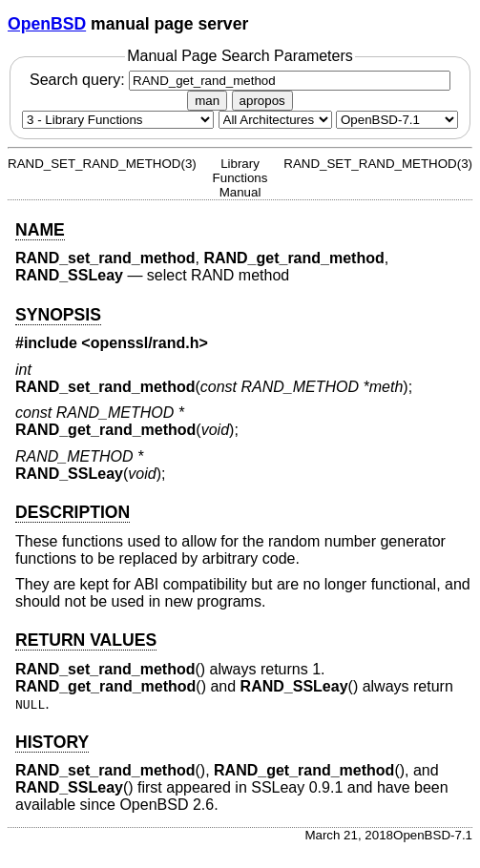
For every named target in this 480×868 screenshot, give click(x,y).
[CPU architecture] (275, 120)
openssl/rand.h (145, 343)
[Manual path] (397, 120)
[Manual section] (118, 120)
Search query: (240, 80)
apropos (262, 101)
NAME (40, 230)
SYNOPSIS (58, 315)
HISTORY (52, 742)
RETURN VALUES (86, 640)
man (207, 101)
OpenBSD (47, 24)
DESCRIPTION (73, 512)
